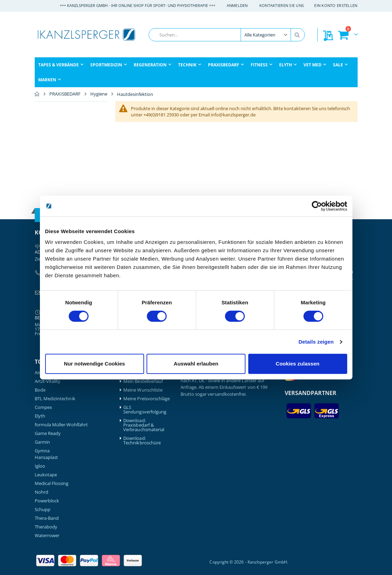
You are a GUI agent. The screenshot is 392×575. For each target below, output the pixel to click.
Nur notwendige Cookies (94, 364)
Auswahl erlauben (196, 364)
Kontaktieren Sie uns (282, 5)
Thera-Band (47, 518)
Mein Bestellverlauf (143, 381)
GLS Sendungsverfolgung (145, 410)
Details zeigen (316, 342)
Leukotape (46, 475)
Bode (40, 390)
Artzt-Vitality (48, 381)
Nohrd (41, 492)
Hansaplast (47, 457)
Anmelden (237, 5)
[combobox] (227, 35)
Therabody (46, 527)
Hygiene (99, 94)
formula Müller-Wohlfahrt (61, 425)
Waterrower (47, 536)
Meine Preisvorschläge (147, 399)
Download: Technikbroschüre (142, 441)
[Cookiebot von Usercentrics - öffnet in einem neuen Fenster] (317, 206)
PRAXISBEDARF (65, 94)
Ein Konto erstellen (336, 5)
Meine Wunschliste (143, 390)
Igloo (40, 466)
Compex (43, 407)
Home (37, 94)
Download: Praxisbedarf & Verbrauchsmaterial (144, 425)
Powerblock (47, 501)
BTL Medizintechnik (55, 399)
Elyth (40, 416)
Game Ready (48, 433)
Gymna (42, 451)
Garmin (42, 442)
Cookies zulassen (298, 364)
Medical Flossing (52, 483)
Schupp (43, 510)
